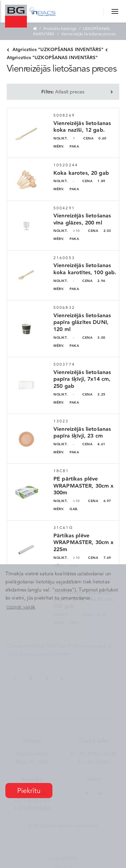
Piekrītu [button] (29, 791)
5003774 (64, 364)
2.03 (100, 231)
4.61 (94, 444)
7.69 (100, 558)
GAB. (66, 509)
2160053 (64, 258)
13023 (61, 421)
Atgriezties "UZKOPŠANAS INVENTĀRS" (55, 49)
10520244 (66, 165)
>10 (67, 231)
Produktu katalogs (60, 28)
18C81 (61, 471)
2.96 (94, 281)
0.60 (95, 138)
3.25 (94, 394)
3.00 (94, 338)
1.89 (94, 181)
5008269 (64, 115)
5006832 (64, 307)
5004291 (64, 208)
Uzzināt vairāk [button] (21, 607)
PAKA (66, 146)
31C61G (63, 527)
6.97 (100, 501)
